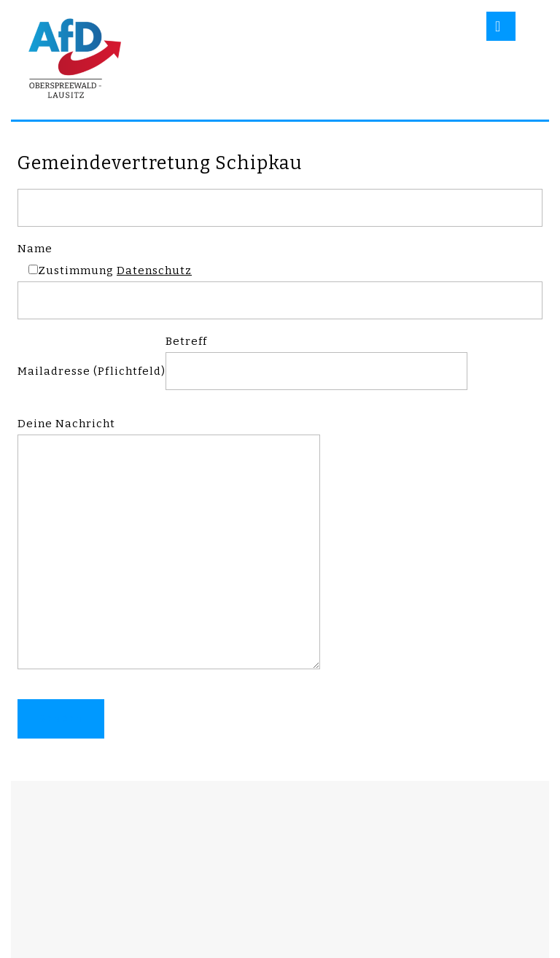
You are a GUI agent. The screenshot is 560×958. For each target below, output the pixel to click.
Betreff (316, 356)
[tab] (501, 26)
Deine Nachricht (169, 550)
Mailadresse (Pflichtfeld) (92, 371)
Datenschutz (154, 270)
